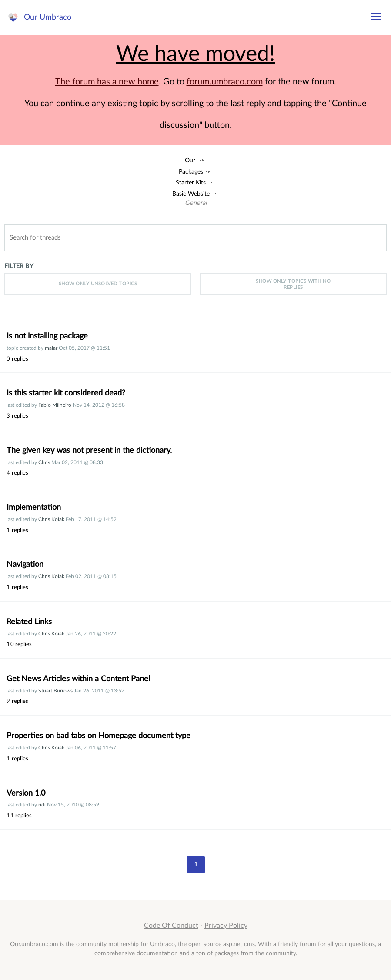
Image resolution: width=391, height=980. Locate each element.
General (196, 203)
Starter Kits (191, 182)
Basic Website (191, 194)
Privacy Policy (226, 926)
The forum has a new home (107, 82)
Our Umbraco (48, 17)
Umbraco (162, 944)
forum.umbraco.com (225, 82)
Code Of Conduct (171, 926)
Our (190, 160)
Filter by (19, 266)
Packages (191, 172)
